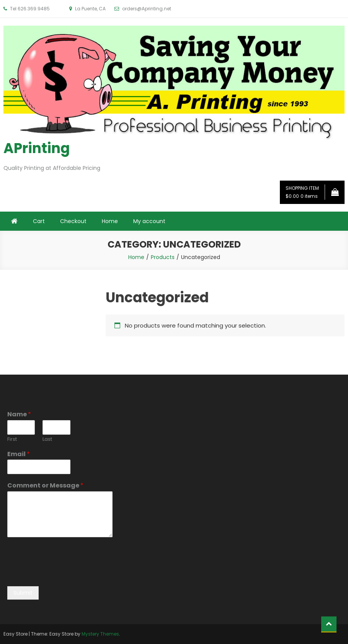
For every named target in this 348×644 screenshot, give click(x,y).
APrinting (37, 148)
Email (19, 454)
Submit (23, 593)
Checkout (73, 221)
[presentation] (65, 574)
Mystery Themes (100, 634)
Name (19, 415)
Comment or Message (45, 486)
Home (110, 221)
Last (47, 439)
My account (149, 221)
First (12, 439)
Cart (39, 221)
